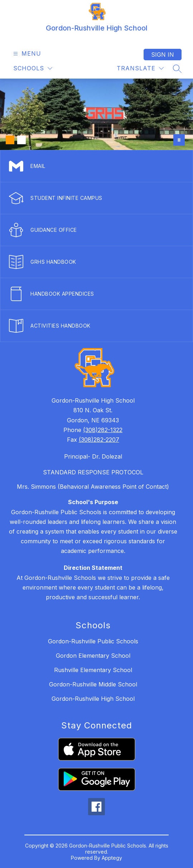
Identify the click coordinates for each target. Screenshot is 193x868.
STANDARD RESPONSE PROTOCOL (93, 472)
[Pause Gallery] (179, 140)
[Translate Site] (140, 68)
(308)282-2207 (99, 440)
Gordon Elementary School (93, 656)
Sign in (163, 55)
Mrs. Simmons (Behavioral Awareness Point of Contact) (93, 487)
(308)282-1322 (103, 430)
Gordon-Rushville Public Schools (93, 641)
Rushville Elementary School (93, 670)
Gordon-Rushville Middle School (93, 684)
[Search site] (177, 69)
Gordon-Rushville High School (93, 699)
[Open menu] (26, 54)
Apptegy (112, 858)
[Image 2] (21, 140)
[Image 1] (10, 140)
